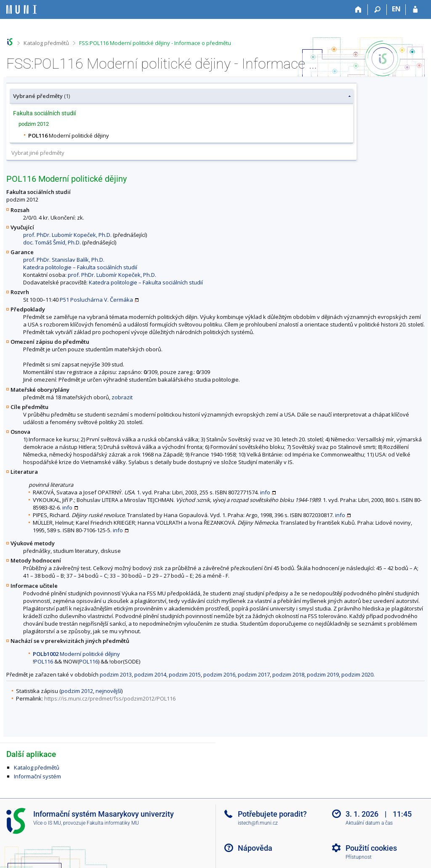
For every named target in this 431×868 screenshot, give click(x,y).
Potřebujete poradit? (272, 814)
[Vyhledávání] (377, 10)
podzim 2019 (323, 674)
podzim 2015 (185, 674)
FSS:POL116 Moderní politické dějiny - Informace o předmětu (155, 43)
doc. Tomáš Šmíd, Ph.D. (52, 242)
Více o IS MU (47, 823)
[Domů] (358, 10)
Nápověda (255, 848)
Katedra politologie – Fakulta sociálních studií (80, 267)
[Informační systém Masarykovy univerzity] (21, 9)
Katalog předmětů (46, 43)
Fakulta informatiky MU (113, 823)
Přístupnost (359, 857)
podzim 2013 (116, 674)
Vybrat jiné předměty (38, 153)
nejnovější (108, 691)
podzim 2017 (254, 674)
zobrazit (122, 397)
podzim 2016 (219, 674)
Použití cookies (371, 848)
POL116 (44, 661)
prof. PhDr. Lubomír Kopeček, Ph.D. (67, 235)
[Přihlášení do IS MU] (415, 10)
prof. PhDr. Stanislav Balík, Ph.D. (64, 260)
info (265, 492)
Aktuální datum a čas (369, 823)
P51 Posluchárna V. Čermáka (96, 300)
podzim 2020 (357, 674)
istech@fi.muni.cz (258, 823)
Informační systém (37, 776)
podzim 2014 (150, 674)
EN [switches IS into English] (396, 9)
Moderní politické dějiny (76, 654)
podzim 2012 (77, 691)
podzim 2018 (288, 674)
